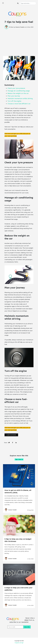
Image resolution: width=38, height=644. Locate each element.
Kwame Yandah (20, 27)
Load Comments (11, 435)
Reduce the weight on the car (18, 93)
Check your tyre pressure (16, 88)
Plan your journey (14, 96)
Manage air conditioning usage (19, 91)
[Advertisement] (19, 40)
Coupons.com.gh (19, 643)
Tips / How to (19, 459)
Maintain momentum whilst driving (20, 98)
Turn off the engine (14, 101)
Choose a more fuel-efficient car (19, 104)
